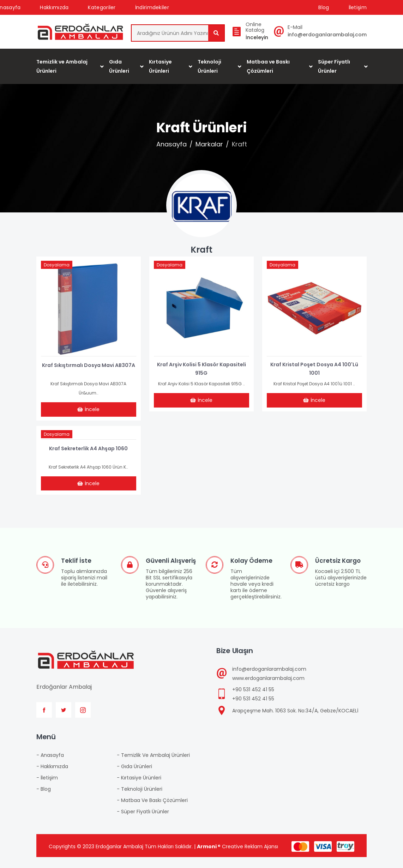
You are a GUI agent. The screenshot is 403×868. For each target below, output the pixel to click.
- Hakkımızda (52, 777)
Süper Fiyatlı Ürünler (334, 70)
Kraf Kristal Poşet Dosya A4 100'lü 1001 (314, 370)
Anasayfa (172, 148)
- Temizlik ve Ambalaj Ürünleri (153, 766)
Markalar (209, 148)
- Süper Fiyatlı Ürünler (143, 822)
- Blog (44, 800)
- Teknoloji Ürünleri (140, 800)
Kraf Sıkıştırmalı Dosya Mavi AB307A (89, 370)
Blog (324, 7)
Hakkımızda (54, 7)
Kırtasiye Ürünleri (160, 70)
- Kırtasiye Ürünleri (139, 789)
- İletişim (47, 789)
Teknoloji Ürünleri (209, 70)
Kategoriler (102, 7)
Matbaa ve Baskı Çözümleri (268, 70)
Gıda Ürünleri (119, 70)
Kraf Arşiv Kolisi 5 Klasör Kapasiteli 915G (202, 370)
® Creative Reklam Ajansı (237, 857)
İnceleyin (257, 39)
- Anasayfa (50, 766)
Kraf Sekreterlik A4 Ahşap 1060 (88, 455)
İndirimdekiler (152, 7)
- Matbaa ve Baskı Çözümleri (152, 811)
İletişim (358, 7)
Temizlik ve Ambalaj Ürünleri (62, 70)
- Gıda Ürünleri (134, 777)
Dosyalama (59, 270)
